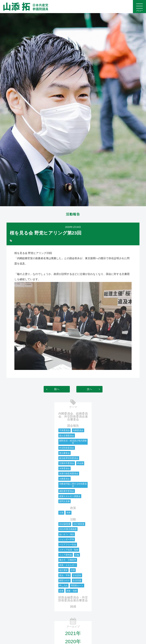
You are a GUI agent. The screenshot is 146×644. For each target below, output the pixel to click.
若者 (61, 591)
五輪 (77, 555)
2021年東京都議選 (68, 529)
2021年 (73, 633)
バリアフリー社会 (68, 545)
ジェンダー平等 (67, 539)
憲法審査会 (64, 453)
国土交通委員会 (67, 436)
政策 (73, 508)
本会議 (80, 463)
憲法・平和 (64, 575)
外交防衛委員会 (67, 448)
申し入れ (63, 586)
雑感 (73, 607)
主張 (61, 513)
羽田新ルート (77, 586)
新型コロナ (64, 580)
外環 (73, 570)
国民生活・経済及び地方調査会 (73, 442)
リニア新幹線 (66, 555)
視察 (69, 513)
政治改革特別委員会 (69, 458)
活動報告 (73, 214)
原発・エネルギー (68, 565)
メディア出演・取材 (69, 550)
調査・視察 (72, 591)
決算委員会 (64, 468)
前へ (57, 389)
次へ (89, 389)
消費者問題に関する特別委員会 (73, 485)
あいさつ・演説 (67, 534)
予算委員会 (64, 431)
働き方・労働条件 (68, 560)
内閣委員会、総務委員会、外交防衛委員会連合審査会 (73, 417)
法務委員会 (64, 479)
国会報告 (73, 426)
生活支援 (77, 580)
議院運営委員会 (67, 491)
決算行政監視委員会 (69, 474)
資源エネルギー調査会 (70, 496)
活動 (73, 519)
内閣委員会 (78, 431)
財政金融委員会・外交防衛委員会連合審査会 (73, 599)
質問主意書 (64, 501)
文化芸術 (77, 575)
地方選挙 (63, 570)
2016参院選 (65, 524)
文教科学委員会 (67, 463)
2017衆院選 (79, 524)
